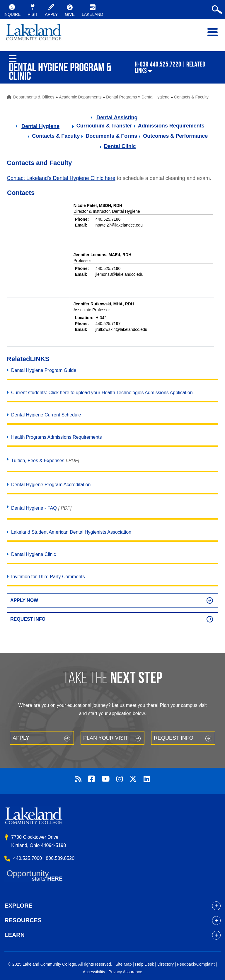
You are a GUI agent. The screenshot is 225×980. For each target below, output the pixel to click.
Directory (166, 964)
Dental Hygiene (156, 97)
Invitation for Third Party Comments (48, 577)
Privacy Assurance (125, 972)
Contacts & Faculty (191, 97)
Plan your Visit (106, 738)
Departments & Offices (34, 97)
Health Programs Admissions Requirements (56, 437)
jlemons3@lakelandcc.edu (120, 274)
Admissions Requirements (171, 126)
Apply (21, 738)
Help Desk (145, 964)
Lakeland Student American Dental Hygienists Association (71, 532)
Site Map (123, 964)
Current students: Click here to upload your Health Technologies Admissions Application (102, 393)
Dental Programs (121, 97)
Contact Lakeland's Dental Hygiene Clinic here (61, 178)
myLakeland (34, 35)
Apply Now (24, 600)
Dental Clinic (120, 146)
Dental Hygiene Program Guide (44, 370)
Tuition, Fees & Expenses (38, 461)
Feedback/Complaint (196, 964)
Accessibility (94, 972)
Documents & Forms (111, 136)
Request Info (28, 619)
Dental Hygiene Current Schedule (46, 415)
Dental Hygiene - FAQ (34, 508)
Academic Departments (80, 97)
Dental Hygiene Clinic (34, 554)
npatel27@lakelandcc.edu (119, 225)
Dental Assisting (117, 118)
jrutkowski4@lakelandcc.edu (121, 329)
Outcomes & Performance (175, 136)
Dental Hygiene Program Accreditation (51, 485)
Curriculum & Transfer (104, 126)
